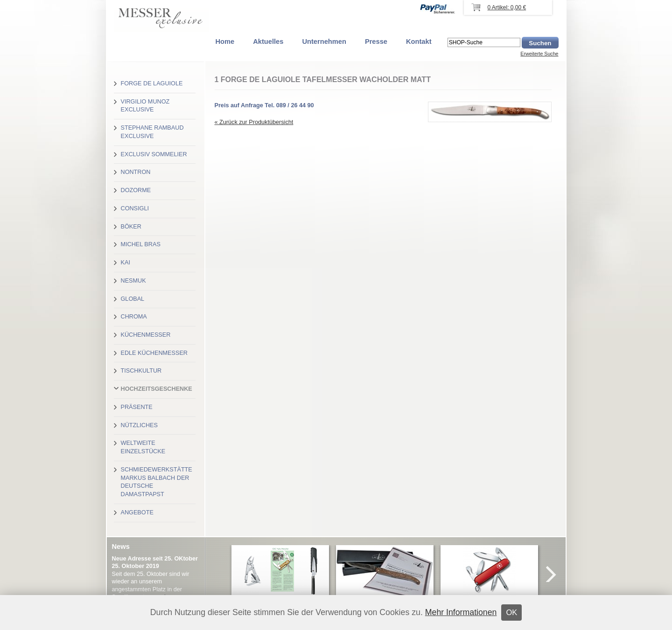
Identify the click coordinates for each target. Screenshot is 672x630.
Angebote (137, 512)
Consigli (135, 208)
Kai (126, 263)
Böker (131, 227)
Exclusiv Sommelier (154, 154)
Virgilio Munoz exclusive (145, 106)
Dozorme (136, 190)
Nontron (136, 172)
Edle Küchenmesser (154, 353)
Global (133, 299)
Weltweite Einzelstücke (143, 447)
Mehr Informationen (461, 612)
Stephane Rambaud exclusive (152, 132)
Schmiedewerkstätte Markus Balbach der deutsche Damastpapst (157, 482)
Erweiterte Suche (539, 54)
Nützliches (139, 425)
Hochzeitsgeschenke (157, 389)
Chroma (134, 317)
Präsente (137, 407)
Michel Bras (141, 244)
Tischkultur (141, 371)
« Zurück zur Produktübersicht (254, 122)
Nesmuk (133, 281)
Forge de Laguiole (152, 83)
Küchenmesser (146, 335)
